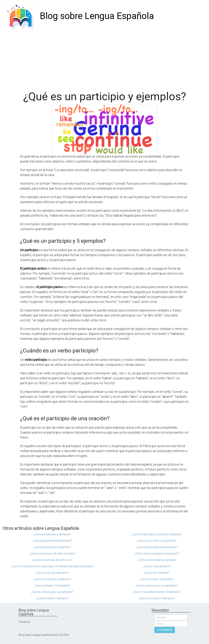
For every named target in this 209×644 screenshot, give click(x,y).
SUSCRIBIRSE (165, 630)
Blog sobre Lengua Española (97, 16)
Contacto (24, 622)
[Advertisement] (104, 59)
